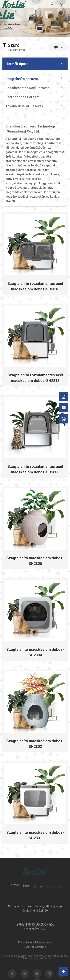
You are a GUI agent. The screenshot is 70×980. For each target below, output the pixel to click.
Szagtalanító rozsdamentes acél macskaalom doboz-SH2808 (35, 469)
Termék (14, 887)
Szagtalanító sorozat (22, 79)
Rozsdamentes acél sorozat (27, 88)
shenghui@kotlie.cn (35, 929)
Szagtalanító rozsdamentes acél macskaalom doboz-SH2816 (35, 286)
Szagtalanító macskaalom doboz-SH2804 (35, 652)
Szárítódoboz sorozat (22, 97)
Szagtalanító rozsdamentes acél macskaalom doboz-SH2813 (35, 378)
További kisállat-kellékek (24, 106)
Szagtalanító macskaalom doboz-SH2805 (35, 561)
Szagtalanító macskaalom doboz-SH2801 (35, 835)
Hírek (27, 887)
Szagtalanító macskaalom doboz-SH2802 (35, 744)
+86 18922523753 (35, 927)
